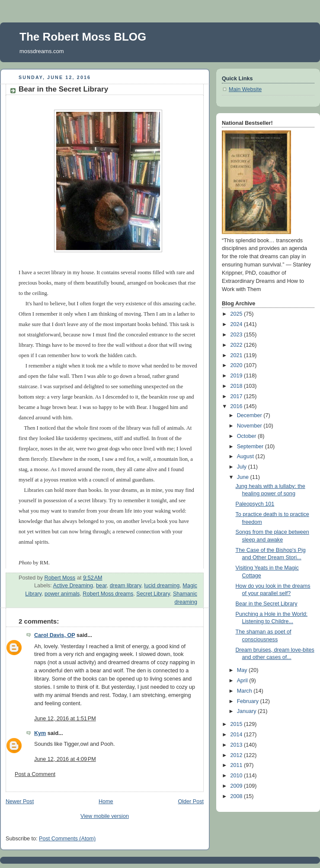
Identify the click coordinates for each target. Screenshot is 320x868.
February (249, 701)
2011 (237, 765)
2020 (237, 365)
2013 (237, 745)
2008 (237, 796)
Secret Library (153, 594)
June (244, 477)
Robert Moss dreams (108, 594)
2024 (237, 324)
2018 (237, 386)
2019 (237, 376)
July (243, 467)
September (251, 447)
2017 (237, 396)
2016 (237, 406)
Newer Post (20, 801)
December (250, 415)
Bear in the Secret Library (267, 604)
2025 (237, 314)
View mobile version (105, 816)
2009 (237, 786)
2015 (237, 724)
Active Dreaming (73, 586)
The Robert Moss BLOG (83, 37)
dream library (126, 586)
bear (101, 586)
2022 (237, 345)
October (247, 436)
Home (106, 801)
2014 (237, 735)
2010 (237, 776)
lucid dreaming (162, 586)
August (246, 456)
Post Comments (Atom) (67, 839)
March (245, 691)
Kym (40, 733)
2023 (237, 335)
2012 (237, 755)
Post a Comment (35, 774)
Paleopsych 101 (255, 504)
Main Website (245, 89)
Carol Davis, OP (54, 635)
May (243, 670)
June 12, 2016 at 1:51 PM (65, 719)
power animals (62, 594)
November (250, 426)
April (243, 681)
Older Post (191, 801)
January (247, 711)
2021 (237, 355)
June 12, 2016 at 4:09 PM (65, 759)
